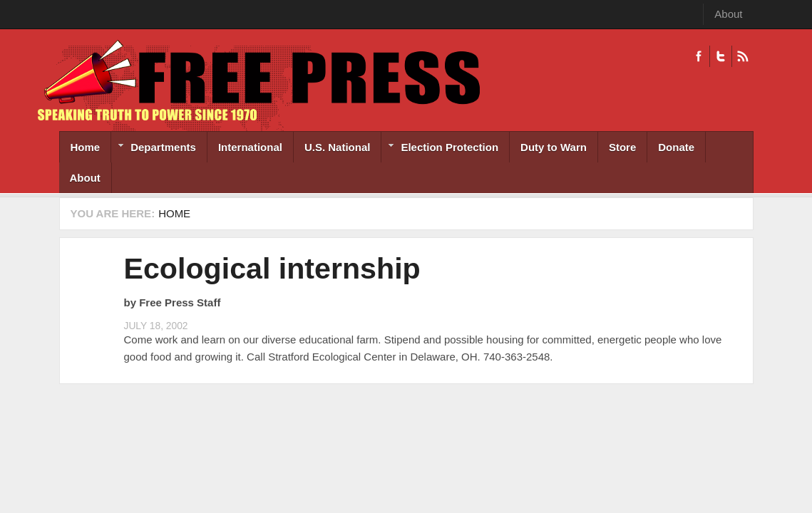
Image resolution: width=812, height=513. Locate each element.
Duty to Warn (554, 147)
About (728, 14)
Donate (676, 147)
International (250, 147)
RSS (742, 56)
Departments (154, 149)
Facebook (699, 56)
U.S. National (338, 147)
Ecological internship (272, 269)
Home (86, 147)
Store (622, 147)
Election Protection (440, 149)
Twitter (720, 56)
